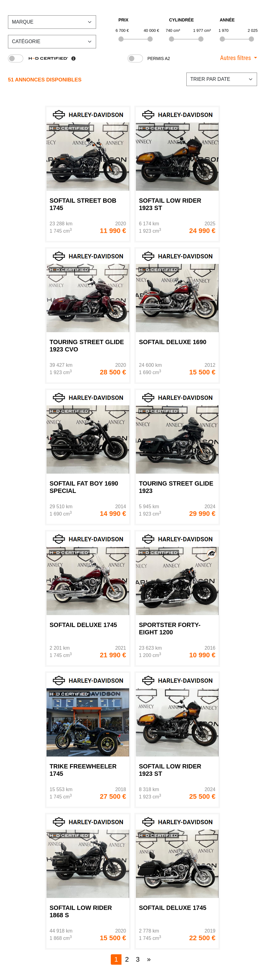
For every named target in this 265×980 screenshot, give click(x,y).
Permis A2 (159, 58)
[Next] (149, 959)
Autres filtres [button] (235, 58)
